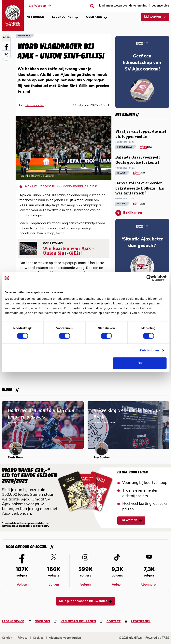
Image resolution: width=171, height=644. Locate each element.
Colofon (7, 638)
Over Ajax (97, 17)
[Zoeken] (92, 6)
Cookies (38, 638)
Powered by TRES (157, 638)
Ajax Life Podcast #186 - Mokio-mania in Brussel (61, 186)
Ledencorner (65, 17)
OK (140, 363)
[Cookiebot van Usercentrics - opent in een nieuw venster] (149, 278)
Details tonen (149, 350)
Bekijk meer (129, 213)
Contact (114, 621)
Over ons (42, 621)
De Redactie (35, 105)
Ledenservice (160, 6)
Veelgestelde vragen (78, 621)
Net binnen (35, 17)
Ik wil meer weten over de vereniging (123, 6)
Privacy (22, 638)
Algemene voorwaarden (65, 638)
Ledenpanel (141, 621)
